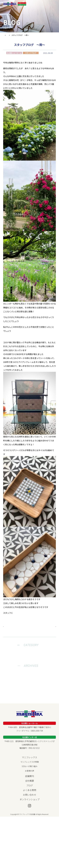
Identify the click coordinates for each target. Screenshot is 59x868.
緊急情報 (30, 662)
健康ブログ (29, 654)
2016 (30, 729)
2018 (30, 722)
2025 (30, 694)
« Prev (9, 627)
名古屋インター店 (30, 670)
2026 (30, 690)
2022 (30, 706)
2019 (30, 718)
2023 (30, 702)
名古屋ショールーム (29, 666)
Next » (50, 627)
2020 (30, 714)
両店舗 (29, 674)
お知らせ (30, 658)
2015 (30, 733)
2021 (30, 710)
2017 (30, 725)
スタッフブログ (29, 651)
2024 (30, 698)
